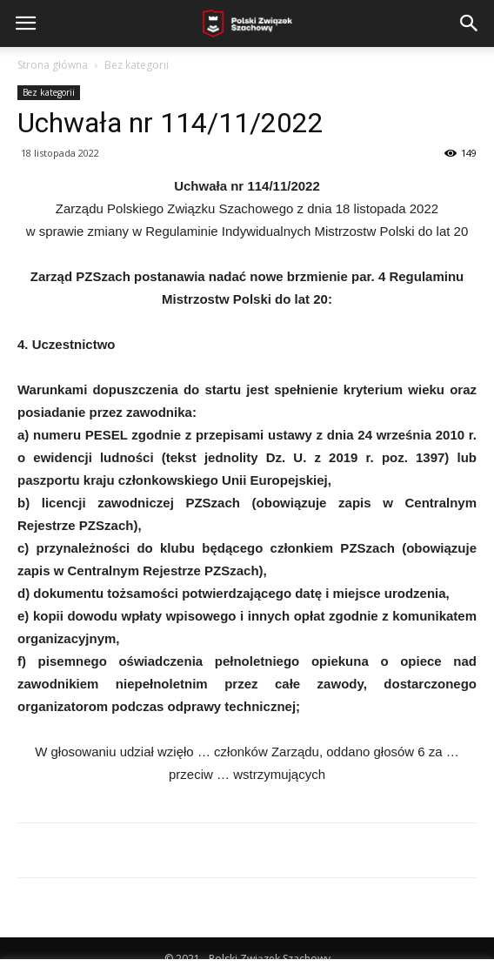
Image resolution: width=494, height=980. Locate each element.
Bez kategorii (137, 65)
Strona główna (53, 65)
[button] (470, 23)
